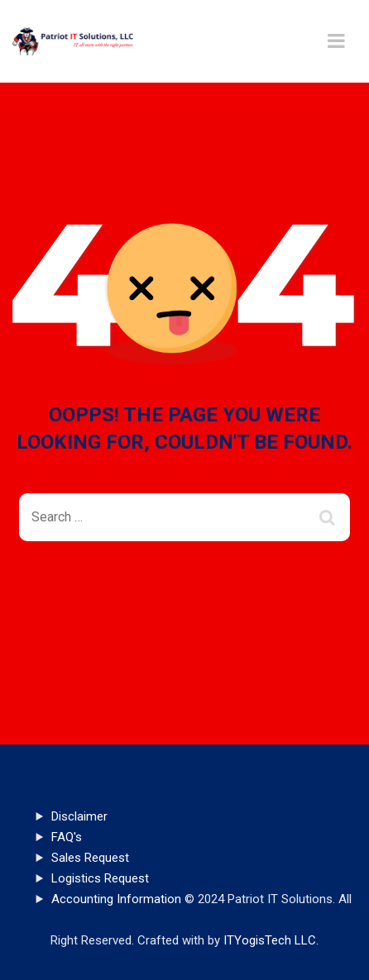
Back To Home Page (172, 601)
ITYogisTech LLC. (271, 940)
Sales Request (90, 858)
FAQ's (67, 837)
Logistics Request (100, 878)
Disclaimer (79, 816)
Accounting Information (116, 899)
